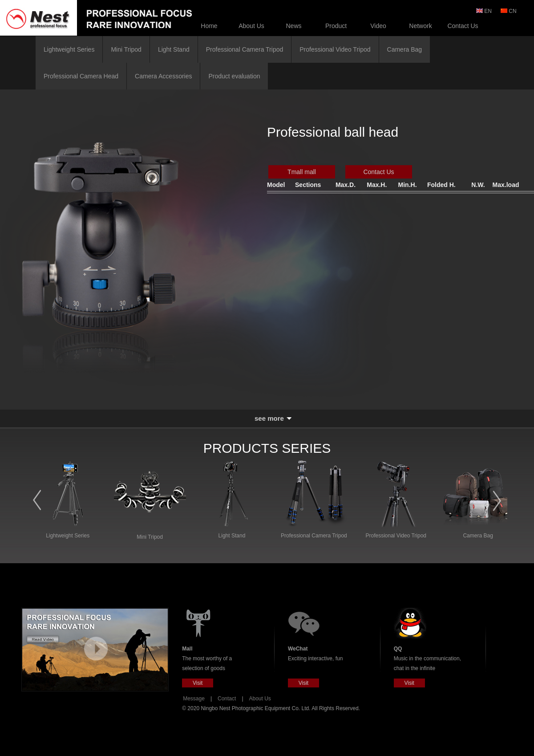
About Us (251, 26)
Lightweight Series (69, 49)
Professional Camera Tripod (245, 49)
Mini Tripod (126, 49)
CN (509, 11)
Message (194, 699)
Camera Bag (405, 49)
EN (485, 11)
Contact (227, 699)
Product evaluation (234, 76)
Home (209, 26)
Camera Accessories (163, 76)
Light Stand (174, 49)
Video (378, 26)
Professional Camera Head (81, 76)
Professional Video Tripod (335, 49)
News (293, 26)
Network (420, 26)
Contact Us (463, 26)
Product (336, 26)
